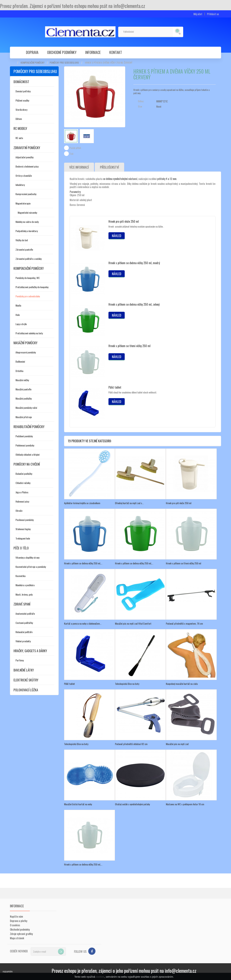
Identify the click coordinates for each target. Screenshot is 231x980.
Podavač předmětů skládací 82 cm (131, 744)
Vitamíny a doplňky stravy (27, 557)
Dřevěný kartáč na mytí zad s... (129, 503)
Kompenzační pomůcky (32, 63)
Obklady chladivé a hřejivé (28, 454)
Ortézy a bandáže (24, 176)
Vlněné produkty (23, 641)
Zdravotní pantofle (24, 249)
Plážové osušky (22, 100)
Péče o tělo (21, 548)
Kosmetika (20, 576)
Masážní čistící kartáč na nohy (78, 804)
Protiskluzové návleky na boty (29, 333)
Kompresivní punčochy (26, 194)
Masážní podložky (24, 398)
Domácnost (21, 82)
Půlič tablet (115, 387)
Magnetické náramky (27, 212)
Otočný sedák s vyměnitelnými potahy (132, 804)
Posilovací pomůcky (25, 520)
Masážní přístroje (24, 417)
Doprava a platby (19, 921)
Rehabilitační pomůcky (29, 427)
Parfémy (20, 660)
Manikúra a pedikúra (25, 585)
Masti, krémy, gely (24, 594)
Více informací (79, 167)
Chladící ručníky (23, 483)
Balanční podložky (24, 474)
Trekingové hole (23, 538)
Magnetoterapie (23, 203)
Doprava (32, 52)
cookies (100, 977)
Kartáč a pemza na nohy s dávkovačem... (83, 623)
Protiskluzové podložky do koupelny (32, 287)
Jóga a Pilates (22, 492)
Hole (18, 315)
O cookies (15, 925)
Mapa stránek (17, 938)
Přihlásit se (213, 14)
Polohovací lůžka (26, 690)
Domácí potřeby (23, 91)
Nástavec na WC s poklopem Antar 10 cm (185, 804)
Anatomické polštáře (25, 614)
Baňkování (20, 361)
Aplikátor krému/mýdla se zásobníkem (82, 503)
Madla (18, 305)
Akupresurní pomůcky (26, 352)
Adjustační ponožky (24, 157)
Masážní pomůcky (25, 343)
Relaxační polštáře (24, 632)
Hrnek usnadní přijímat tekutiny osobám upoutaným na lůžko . (136, 226)
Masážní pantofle (23, 389)
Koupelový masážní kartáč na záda (182, 684)
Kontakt (116, 52)
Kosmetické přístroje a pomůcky (31, 567)
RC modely (20, 128)
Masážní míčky (22, 380)
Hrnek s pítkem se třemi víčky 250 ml (129, 346)
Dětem (19, 119)
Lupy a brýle (21, 324)
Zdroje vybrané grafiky (21, 934)
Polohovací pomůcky (25, 445)
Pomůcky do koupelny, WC (28, 278)
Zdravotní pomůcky (27, 148)
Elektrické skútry (26, 680)
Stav (140, 106)
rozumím (8, 972)
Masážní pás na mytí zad (177, 744)
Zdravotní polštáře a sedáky (29, 259)
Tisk (71, 154)
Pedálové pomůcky (24, 436)
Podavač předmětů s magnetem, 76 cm (184, 623)
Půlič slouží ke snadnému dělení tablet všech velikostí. (133, 392)
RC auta (19, 138)
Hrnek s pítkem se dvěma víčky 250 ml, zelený (134, 304)
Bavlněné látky (24, 670)
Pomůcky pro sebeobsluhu (64, 63)
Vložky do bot (22, 240)
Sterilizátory (21, 110)
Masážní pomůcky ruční (26, 408)
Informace (93, 52)
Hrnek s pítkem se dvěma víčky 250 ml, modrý (134, 263)
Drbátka (19, 371)
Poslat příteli (75, 148)
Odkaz (141, 101)
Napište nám (16, 916)
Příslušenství (109, 167)
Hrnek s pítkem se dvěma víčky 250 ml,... (83, 563)
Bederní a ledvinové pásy (27, 166)
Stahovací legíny (23, 529)
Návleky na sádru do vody (27, 222)
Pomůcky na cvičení (27, 464)
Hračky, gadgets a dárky (30, 651)
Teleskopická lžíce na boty (127, 684)
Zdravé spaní (22, 604)
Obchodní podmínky (62, 52)
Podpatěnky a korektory (27, 231)
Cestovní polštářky (24, 623)
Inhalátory (20, 185)
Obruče (19, 511)
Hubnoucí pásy (22, 501)
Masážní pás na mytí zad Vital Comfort (133, 623)
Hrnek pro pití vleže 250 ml (124, 221)
